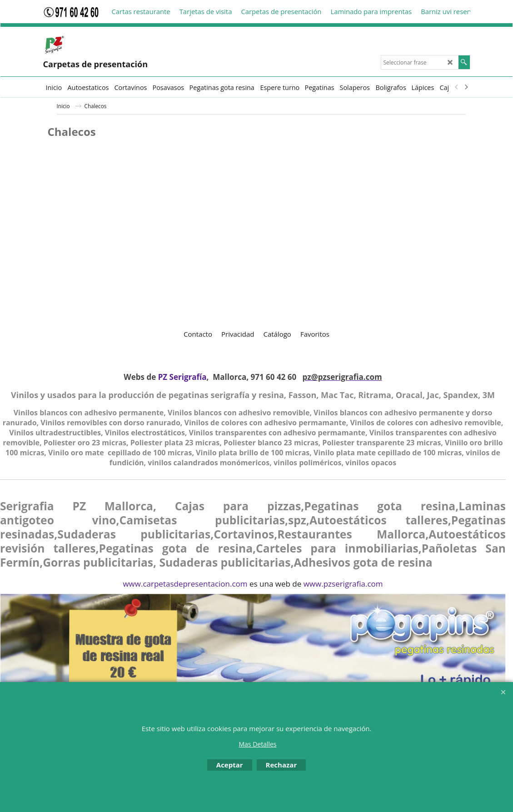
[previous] (457, 87)
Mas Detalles (257, 744)
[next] (466, 87)
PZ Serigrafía (182, 377)
